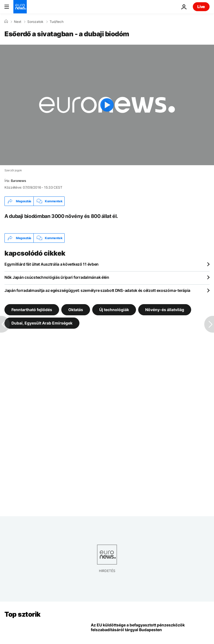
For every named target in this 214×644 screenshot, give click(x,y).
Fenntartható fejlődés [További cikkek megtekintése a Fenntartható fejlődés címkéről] (32, 310)
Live (201, 7)
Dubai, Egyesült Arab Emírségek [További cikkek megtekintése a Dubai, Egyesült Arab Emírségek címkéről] (42, 323)
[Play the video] (107, 105)
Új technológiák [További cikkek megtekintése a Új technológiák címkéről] (114, 310)
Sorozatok (35, 22)
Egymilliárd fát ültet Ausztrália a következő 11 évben (52, 264)
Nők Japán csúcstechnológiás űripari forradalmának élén (57, 277)
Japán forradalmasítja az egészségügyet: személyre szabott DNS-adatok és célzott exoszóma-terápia (97, 290)
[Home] (6, 21)
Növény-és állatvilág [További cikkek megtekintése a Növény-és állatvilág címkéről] (165, 310)
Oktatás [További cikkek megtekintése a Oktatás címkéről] (76, 310)
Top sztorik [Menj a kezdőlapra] (23, 614)
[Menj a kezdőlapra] (20, 7)
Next (18, 22)
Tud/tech (57, 22)
